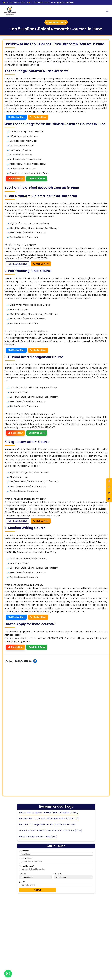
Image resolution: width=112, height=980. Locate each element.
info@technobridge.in (63, 2)
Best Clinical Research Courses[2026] (38, 837)
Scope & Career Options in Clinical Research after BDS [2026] (50, 831)
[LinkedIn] (109, 493)
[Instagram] (109, 487)
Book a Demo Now (18, 264)
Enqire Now (15, 179)
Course (22, 874)
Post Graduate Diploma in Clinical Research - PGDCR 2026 (49, 819)
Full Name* (24, 851)
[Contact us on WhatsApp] (8, 974)
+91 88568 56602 (14, 2)
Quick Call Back (37, 179)
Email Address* (26, 858)
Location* (58, 874)
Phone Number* (26, 866)
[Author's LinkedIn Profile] (35, 661)
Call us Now (38, 117)
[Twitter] (109, 499)
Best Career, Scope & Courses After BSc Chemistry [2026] (49, 812)
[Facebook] (109, 481)
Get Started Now (16, 117)
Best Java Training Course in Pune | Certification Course (47, 824)
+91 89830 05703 (38, 2)
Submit (38, 890)
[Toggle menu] (107, 11)
